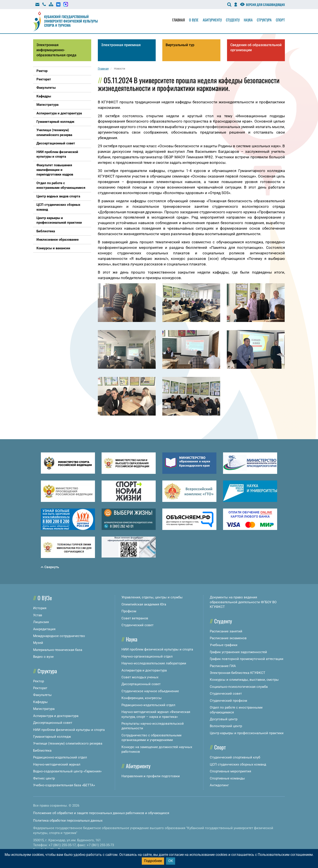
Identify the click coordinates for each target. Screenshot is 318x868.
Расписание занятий (226, 631)
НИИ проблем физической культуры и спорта (69, 730)
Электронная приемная (121, 45)
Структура (264, 20)
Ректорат (40, 688)
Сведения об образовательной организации (256, 47)
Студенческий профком (228, 701)
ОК (171, 861)
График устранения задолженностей (238, 652)
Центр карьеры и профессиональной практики (247, 733)
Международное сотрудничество (59, 636)
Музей (38, 643)
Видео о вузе (43, 657)
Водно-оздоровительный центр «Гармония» (67, 771)
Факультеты (42, 695)
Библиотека (42, 751)
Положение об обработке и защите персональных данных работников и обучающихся (101, 813)
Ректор (39, 681)
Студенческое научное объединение (150, 691)
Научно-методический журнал (57, 764)
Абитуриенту (212, 20)
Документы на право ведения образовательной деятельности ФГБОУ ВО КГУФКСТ (243, 602)
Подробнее (153, 861)
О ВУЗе (45, 598)
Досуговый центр (224, 719)
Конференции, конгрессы (142, 698)
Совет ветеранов (135, 618)
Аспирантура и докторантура (56, 716)
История (40, 608)
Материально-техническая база (58, 650)
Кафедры (40, 702)
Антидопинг (219, 785)
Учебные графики (224, 645)
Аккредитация (44, 629)
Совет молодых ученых (140, 677)
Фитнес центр (44, 778)
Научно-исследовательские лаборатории (154, 663)
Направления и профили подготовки (151, 776)
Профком (129, 611)
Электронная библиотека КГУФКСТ (238, 673)
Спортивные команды (227, 778)
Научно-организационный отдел (147, 656)
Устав (38, 615)
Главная (179, 20)
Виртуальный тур (180, 45)
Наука (248, 20)
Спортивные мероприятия (230, 771)
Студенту (233, 20)
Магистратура (44, 709)
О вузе (194, 20)
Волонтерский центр (226, 726)
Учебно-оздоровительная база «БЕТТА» (64, 785)
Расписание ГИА (223, 666)
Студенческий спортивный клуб (235, 757)
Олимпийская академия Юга (144, 604)
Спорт (280, 20)
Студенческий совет (137, 625)
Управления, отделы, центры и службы (152, 597)
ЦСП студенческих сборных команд (238, 764)
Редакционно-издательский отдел (60, 757)
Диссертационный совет (53, 723)
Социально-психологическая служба (239, 687)
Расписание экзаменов (228, 638)
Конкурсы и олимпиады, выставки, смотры (244, 680)
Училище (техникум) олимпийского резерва (68, 743)
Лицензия (41, 622)
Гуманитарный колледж (52, 737)
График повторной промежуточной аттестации (247, 659)
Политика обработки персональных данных (68, 821)
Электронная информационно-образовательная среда (56, 50)
